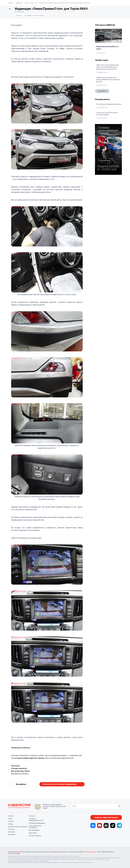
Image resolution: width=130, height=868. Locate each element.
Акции (10, 819)
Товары (11, 824)
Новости (11, 816)
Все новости (102, 91)
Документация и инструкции (18, 827)
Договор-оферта (34, 830)
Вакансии (11, 832)
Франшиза (12, 835)
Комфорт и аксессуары (35, 15)
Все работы (21, 784)
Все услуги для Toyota (20, 771)
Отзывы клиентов (19, 768)
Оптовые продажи (35, 836)
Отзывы (11, 821)
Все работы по (17, 774)
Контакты (15, 766)
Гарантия (11, 829)
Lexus (26, 774)
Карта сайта (33, 833)
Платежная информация (37, 823)
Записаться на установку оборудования (60, 784)
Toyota (19, 15)
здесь (18, 853)
